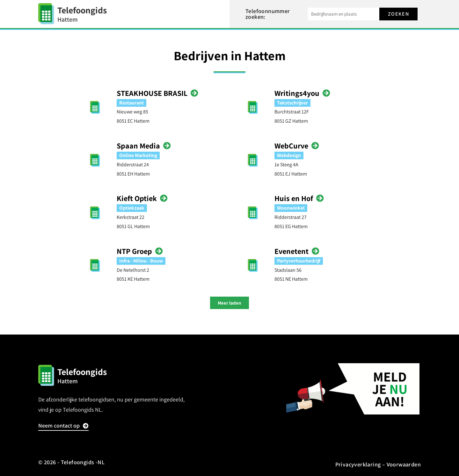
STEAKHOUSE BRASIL (152, 93)
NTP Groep (134, 251)
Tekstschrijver (292, 103)
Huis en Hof (294, 198)
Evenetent (291, 251)
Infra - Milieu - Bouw (141, 261)
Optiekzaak (132, 208)
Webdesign (289, 155)
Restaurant (131, 103)
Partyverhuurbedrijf (299, 261)
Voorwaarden (404, 464)
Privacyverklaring (358, 464)
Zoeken (399, 14)
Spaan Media (138, 146)
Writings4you (297, 93)
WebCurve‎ (291, 146)
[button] (229, 303)
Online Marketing (138, 155)
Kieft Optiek (137, 198)
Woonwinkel (291, 208)
